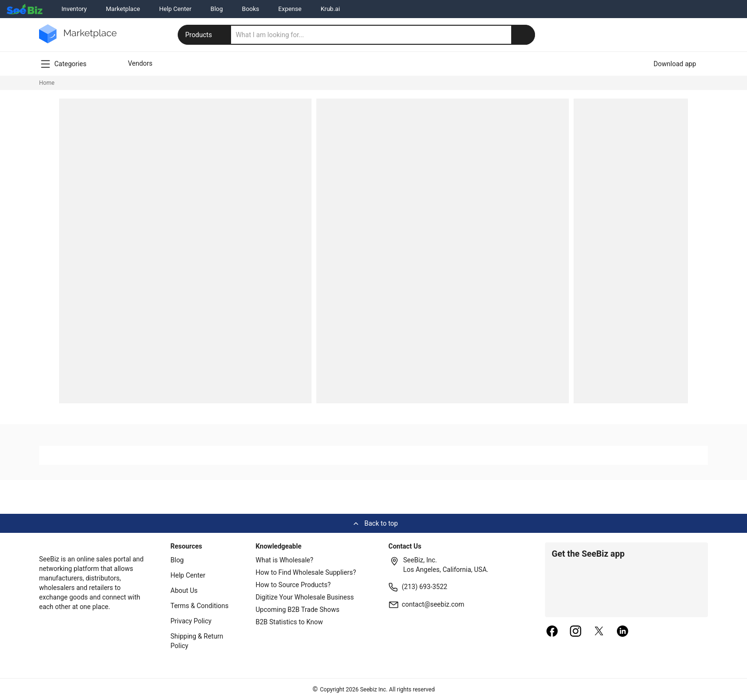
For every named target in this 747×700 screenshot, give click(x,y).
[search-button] (523, 35)
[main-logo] (78, 41)
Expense (290, 9)
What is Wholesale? (285, 560)
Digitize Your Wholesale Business (305, 597)
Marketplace (123, 9)
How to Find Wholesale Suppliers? (306, 572)
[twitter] (599, 632)
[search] (383, 35)
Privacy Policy (191, 621)
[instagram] (575, 632)
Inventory (74, 9)
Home (47, 83)
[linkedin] (623, 632)
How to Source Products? (293, 585)
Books (251, 9)
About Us (184, 590)
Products (205, 35)
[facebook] (552, 632)
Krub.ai (330, 9)
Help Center (175, 9)
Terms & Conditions (200, 606)
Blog (217, 9)
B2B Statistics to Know (289, 622)
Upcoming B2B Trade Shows (298, 610)
